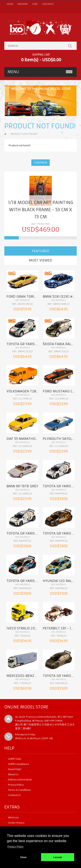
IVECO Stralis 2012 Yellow (29, 628)
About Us (13, 774)
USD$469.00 (41, 230)
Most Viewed (41, 260)
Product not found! (24, 134)
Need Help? (15, 769)
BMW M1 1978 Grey (22, 486)
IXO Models (22, 300)
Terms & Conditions (20, 790)
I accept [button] (58, 857)
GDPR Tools (15, 759)
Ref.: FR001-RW (40, 224)
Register (23, 4)
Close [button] (23, 857)
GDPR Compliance (18, 764)
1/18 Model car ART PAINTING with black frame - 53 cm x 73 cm (40, 210)
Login (10, 4)
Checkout (48, 4)
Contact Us (14, 795)
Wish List (13, 817)
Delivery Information (20, 779)
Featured (41, 251)
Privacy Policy (16, 785)
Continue (40, 163)
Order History (16, 823)
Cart (35, 4)
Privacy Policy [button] (15, 847)
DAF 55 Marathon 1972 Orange (33, 439)
